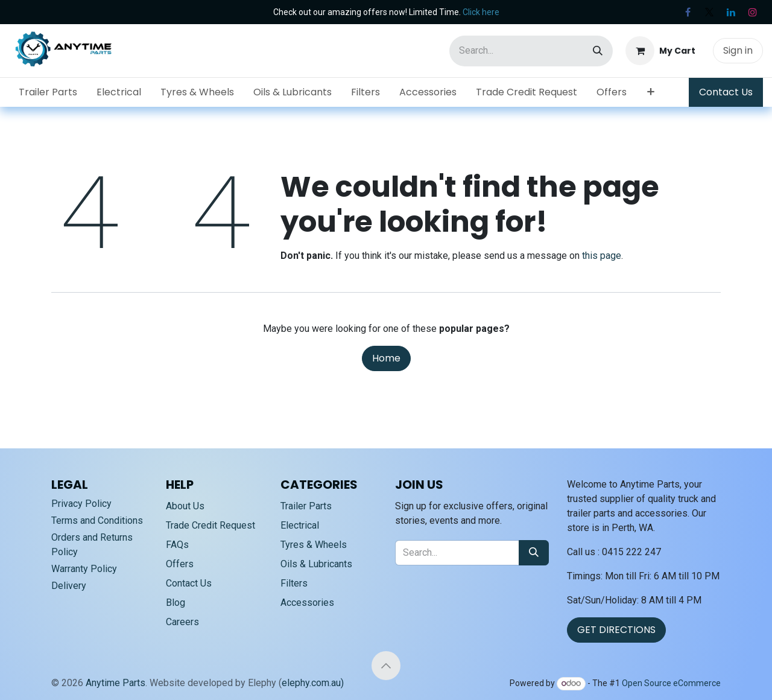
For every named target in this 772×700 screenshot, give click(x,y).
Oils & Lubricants (316, 564)
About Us (185, 506)
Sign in (738, 50)
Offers (180, 564)
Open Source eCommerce (671, 683)
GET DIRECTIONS (616, 630)
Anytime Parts (115, 683)
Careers (182, 622)
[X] (709, 12)
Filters (294, 583)
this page (602, 256)
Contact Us (726, 92)
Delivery (69, 586)
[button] (386, 666)
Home (386, 358)
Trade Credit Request (210, 525)
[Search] (598, 51)
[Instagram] (753, 12)
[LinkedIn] (731, 12)
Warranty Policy (84, 569)
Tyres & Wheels (314, 545)
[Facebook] (688, 12)
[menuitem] (48, 92)
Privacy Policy (81, 504)
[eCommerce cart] (660, 51)
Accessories (307, 603)
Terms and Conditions (97, 520)
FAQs (177, 545)
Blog (176, 603)
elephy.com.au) (313, 683)
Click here (481, 12)
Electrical (300, 525)
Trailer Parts (306, 506)
